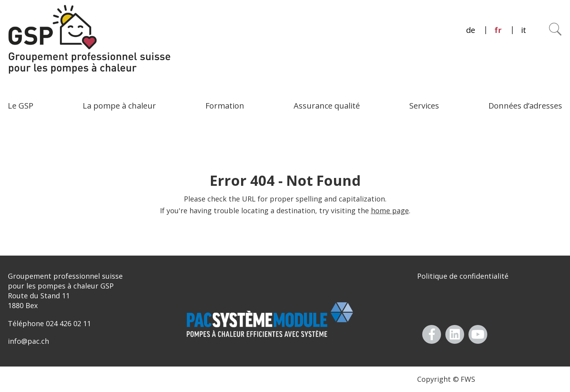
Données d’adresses (525, 106)
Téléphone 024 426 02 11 (49, 323)
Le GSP (21, 106)
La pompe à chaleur (119, 106)
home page (390, 211)
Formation (225, 106)
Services (424, 106)
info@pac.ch (28, 341)
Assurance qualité (327, 106)
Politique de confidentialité (463, 276)
